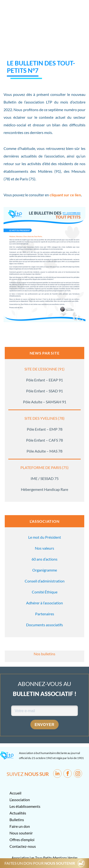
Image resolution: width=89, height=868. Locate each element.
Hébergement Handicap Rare (44, 489)
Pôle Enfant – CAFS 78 (44, 440)
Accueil (15, 793)
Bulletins (17, 820)
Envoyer (45, 725)
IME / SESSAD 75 (45, 478)
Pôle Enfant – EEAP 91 (44, 380)
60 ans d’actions (44, 559)
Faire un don (20, 826)
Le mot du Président (45, 537)
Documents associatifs (44, 625)
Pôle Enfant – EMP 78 (45, 429)
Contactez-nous (23, 846)
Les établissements (25, 806)
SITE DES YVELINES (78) (44, 418)
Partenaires (45, 614)
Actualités (18, 813)
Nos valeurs (44, 548)
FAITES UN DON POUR (40, 863)
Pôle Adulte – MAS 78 (44, 451)
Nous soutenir (21, 833)
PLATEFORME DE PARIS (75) (44, 467)
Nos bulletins (44, 654)
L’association (20, 800)
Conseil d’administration (45, 581)
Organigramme (45, 570)
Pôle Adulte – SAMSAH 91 (45, 402)
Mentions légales (65, 858)
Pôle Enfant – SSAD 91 (44, 391)
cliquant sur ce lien (65, 195)
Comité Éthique (45, 592)
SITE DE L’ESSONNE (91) (44, 369)
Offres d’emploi (22, 840)
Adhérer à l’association (44, 603)
